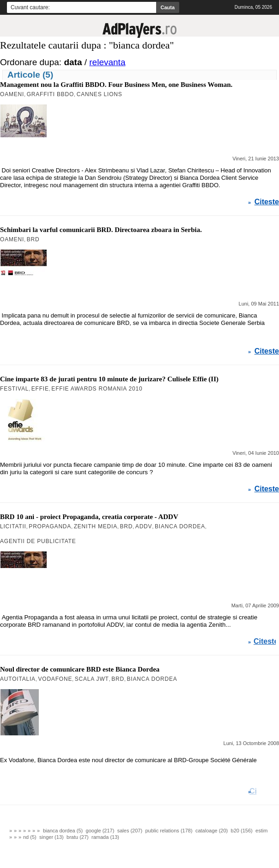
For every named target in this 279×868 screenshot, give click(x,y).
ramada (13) (105, 837)
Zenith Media (96, 526)
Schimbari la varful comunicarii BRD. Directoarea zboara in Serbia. (101, 230)
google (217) (100, 831)
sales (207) (130, 831)
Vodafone (55, 679)
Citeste (267, 202)
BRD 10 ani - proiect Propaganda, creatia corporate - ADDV (89, 517)
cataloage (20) (212, 831)
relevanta (107, 62)
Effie (40, 389)
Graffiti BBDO (50, 94)
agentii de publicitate (38, 541)
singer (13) (52, 837)
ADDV (144, 526)
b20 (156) (242, 831)
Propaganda (50, 526)
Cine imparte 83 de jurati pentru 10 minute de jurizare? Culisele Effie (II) (109, 379)
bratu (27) (78, 837)
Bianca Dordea (180, 526)
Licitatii (13, 526)
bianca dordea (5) (63, 831)
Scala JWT (92, 679)
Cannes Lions (100, 94)
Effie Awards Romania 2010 (97, 389)
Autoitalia (18, 679)
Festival (14, 389)
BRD (33, 239)
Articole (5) (30, 75)
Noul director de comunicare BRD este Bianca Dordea (80, 669)
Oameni (12, 94)
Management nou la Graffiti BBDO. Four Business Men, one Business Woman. (116, 85)
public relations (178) (169, 831)
